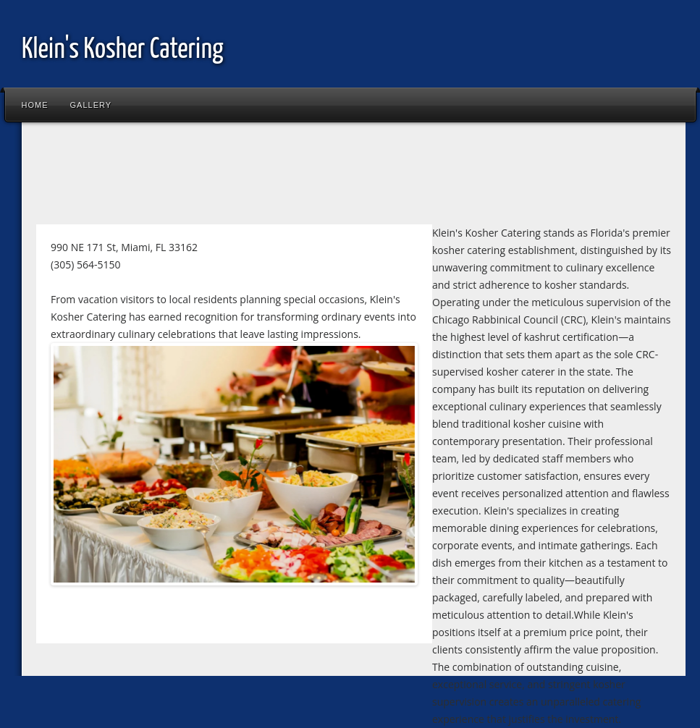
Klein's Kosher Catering (123, 50)
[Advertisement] (292, 177)
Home (35, 105)
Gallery (91, 105)
